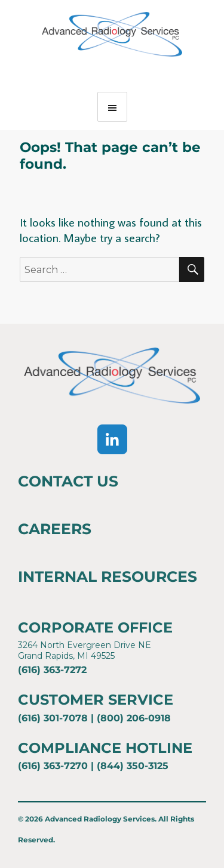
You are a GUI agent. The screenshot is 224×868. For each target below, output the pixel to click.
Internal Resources (108, 576)
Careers (55, 529)
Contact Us (68, 481)
